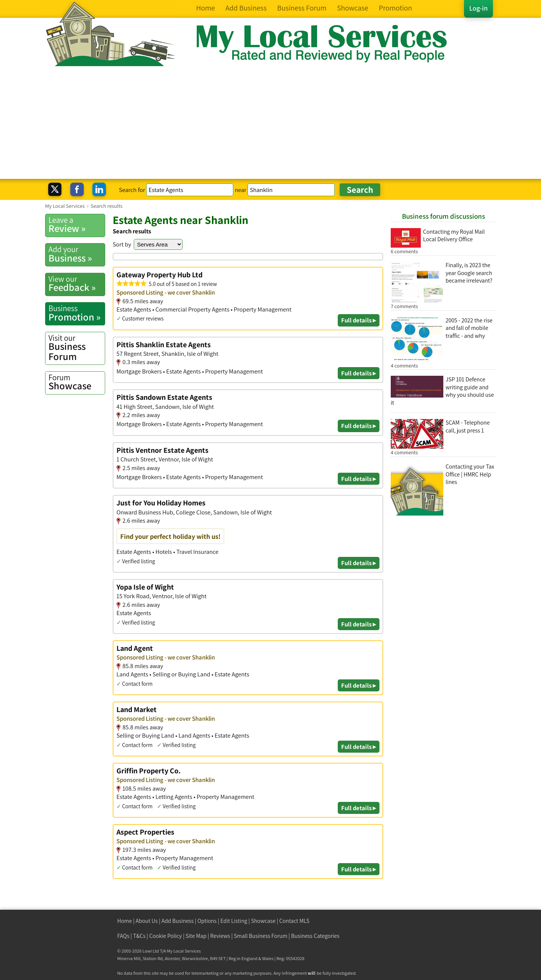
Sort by (122, 244)
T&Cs (139, 936)
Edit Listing (234, 921)
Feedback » (77, 284)
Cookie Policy (165, 936)
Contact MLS (294, 921)
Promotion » (77, 313)
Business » (77, 254)
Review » (77, 225)
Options (207, 921)
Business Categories (315, 936)
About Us (147, 921)
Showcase (77, 382)
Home (125, 921)
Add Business (178, 921)
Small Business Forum (261, 936)
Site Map (196, 936)
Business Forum (77, 348)
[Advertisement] (270, 122)
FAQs (123, 936)
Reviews (220, 936)
